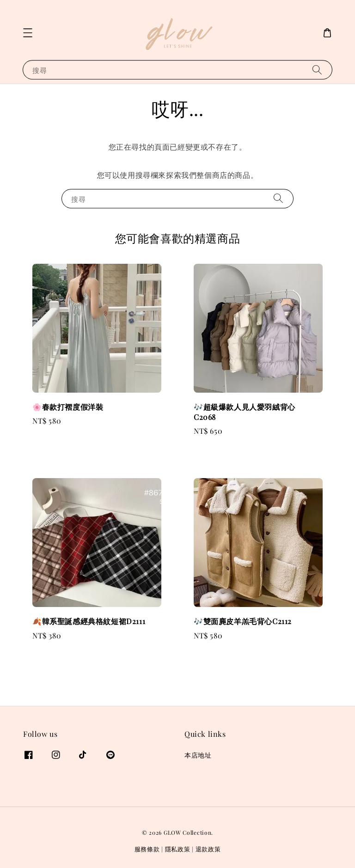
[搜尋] (317, 70)
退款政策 (208, 849)
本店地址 (198, 755)
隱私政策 (178, 849)
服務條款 (147, 849)
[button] (28, 33)
